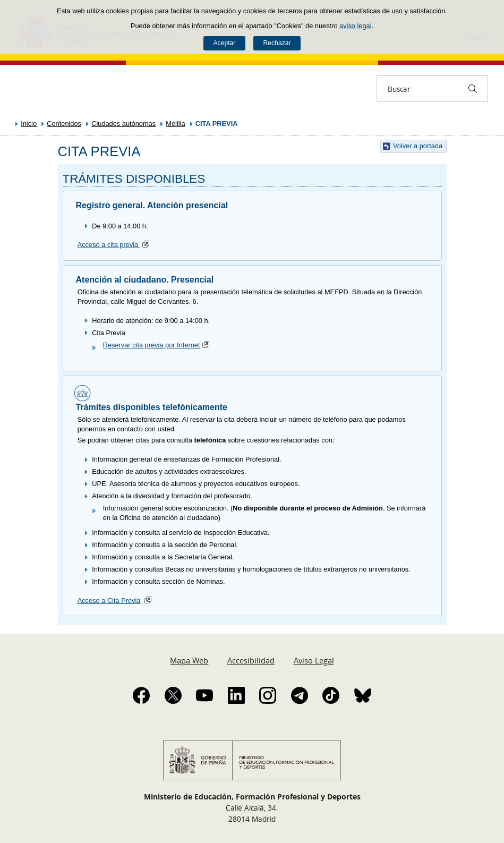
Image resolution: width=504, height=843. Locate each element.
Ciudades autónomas (123, 124)
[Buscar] (473, 89)
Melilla (175, 124)
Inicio (29, 124)
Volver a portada (418, 146)
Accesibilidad (251, 660)
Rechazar (277, 43)
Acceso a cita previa (115, 245)
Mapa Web (189, 660)
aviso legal (355, 26)
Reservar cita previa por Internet (157, 345)
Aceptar (224, 43)
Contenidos (64, 124)
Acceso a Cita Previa (109, 601)
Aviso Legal (314, 660)
